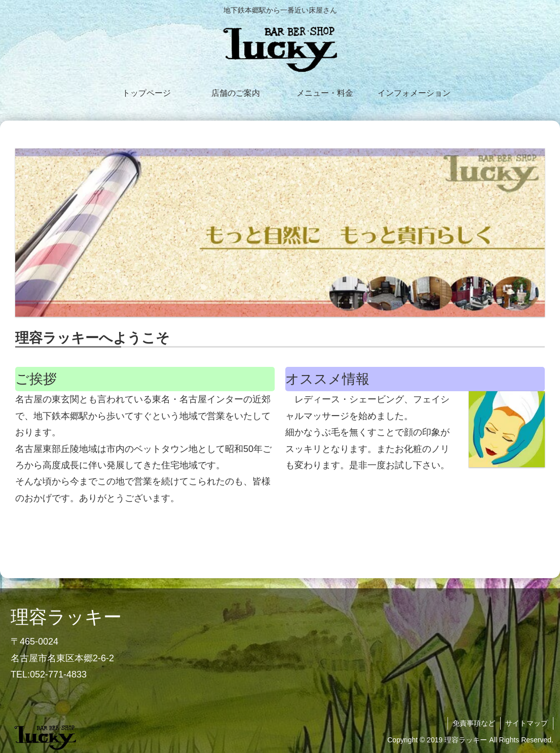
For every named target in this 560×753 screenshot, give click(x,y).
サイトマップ (527, 723)
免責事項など (473, 723)
